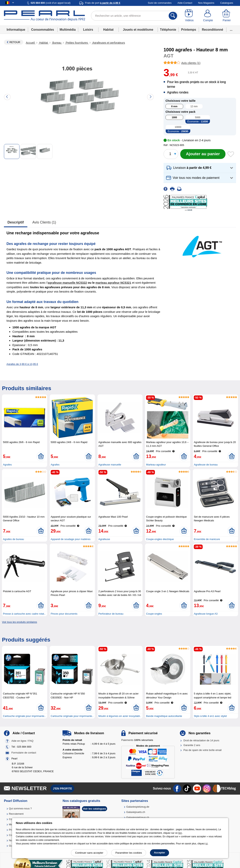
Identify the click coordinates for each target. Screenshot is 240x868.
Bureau (57, 43)
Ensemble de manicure (207, 539)
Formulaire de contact (24, 753)
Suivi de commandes (160, 3)
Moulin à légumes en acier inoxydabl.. (120, 716)
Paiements (137, 740)
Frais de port (103, 3)
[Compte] (208, 16)
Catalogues (227, 3)
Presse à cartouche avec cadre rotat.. (24, 614)
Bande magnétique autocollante (164, 716)
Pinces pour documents (64, 614)
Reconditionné (212, 30)
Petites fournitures (77, 43)
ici (206, 844)
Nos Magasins (206, 3)
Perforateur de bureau (111, 614)
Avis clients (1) (44, 222)
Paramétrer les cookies (129, 853)
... (231, 30)
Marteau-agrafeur (156, 465)
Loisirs (88, 30)
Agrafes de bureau (13, 539)
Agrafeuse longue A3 (206, 614)
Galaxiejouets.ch (136, 812)
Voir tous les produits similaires (19, 622)
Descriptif (16, 222)
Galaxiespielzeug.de (138, 807)
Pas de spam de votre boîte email (202, 750)
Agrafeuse (104, 539)
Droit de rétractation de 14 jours (201, 740)
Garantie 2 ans (192, 745)
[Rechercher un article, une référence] (135, 16)
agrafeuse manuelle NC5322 (67, 283)
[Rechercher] (173, 16)
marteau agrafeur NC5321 (113, 283)
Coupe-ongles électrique (160, 539)
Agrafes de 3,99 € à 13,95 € (22, 364)
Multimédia (68, 30)
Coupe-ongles (154, 614)
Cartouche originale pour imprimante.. (24, 716)
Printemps (189, 30)
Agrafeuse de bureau (206, 465)
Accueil (31, 43)
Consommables (43, 30)
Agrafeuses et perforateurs (108, 43)
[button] (200, 168)
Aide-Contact (185, 3)
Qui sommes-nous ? (20, 808)
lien (180, 833)
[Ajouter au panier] (203, 154)
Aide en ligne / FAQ (22, 741)
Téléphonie (168, 30)
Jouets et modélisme (138, 30)
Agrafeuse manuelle (110, 465)
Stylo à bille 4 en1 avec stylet (210, 716)
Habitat (108, 30)
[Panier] (227, 16)
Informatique (16, 30)
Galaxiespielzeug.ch (138, 817)
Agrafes (7, 465)
